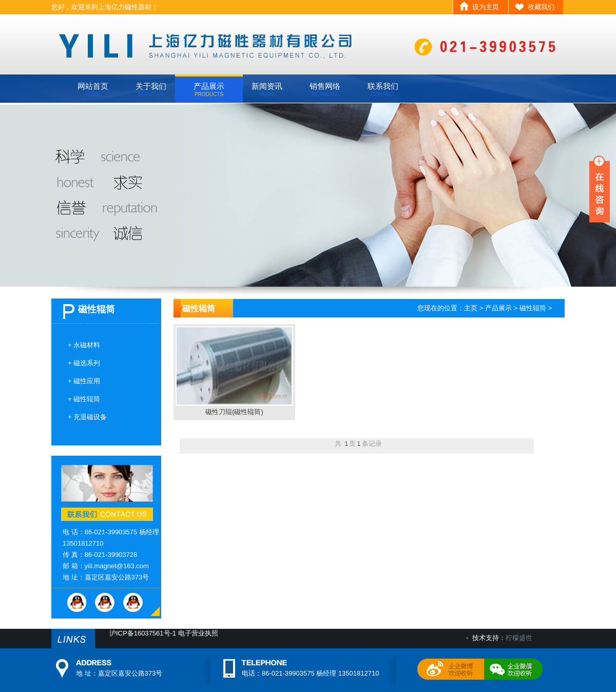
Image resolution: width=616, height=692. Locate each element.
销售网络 (325, 89)
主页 (471, 308)
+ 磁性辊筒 (84, 399)
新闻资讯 (267, 89)
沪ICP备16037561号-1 (143, 633)
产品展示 (209, 89)
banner (308, 195)
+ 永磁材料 (84, 345)
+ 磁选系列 (84, 363)
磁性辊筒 (533, 308)
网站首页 (93, 89)
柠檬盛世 (519, 638)
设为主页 (486, 7)
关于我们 (151, 89)
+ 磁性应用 (84, 381)
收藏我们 (541, 7)
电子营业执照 (198, 633)
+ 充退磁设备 (87, 417)
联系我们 (383, 89)
